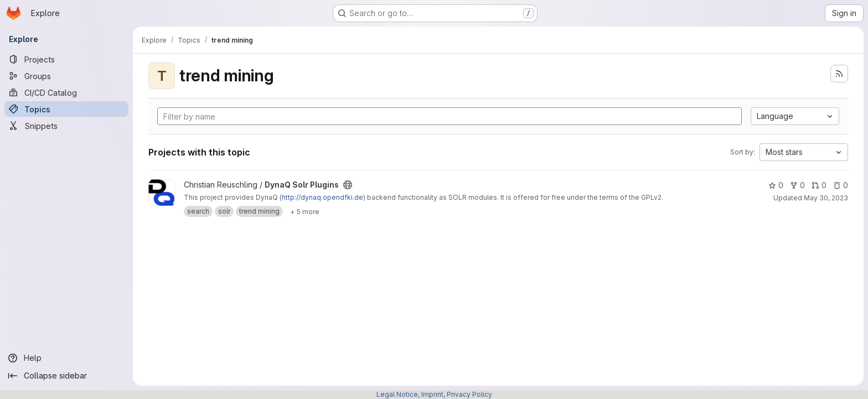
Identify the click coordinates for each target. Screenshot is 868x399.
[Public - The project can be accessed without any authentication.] (348, 185)
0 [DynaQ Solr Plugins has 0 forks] (797, 185)
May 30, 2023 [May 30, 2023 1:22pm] (826, 198)
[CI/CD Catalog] (66, 92)
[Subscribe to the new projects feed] (839, 74)
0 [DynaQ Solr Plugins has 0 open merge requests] (819, 185)
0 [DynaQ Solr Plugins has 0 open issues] (841, 185)
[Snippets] (66, 126)
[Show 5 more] (305, 211)
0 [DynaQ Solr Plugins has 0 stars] (776, 185)
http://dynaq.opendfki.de (322, 197)
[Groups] (66, 76)
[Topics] (66, 109)
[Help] (66, 358)
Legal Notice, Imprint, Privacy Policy (434, 394)
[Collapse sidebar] (66, 376)
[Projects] (66, 59)
